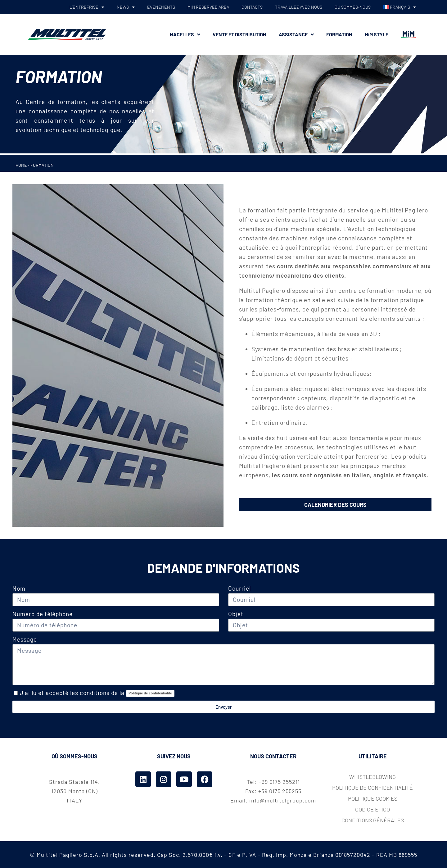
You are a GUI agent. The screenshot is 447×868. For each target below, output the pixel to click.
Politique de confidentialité (150, 693)
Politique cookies (373, 798)
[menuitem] (400, 7)
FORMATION (339, 34)
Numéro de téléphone (43, 614)
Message (25, 639)
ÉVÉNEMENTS (161, 7)
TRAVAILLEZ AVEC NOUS (299, 7)
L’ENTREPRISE (87, 7)
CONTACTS (252, 7)
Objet (236, 614)
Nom (19, 588)
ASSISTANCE (296, 34)
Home (21, 165)
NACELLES (185, 34)
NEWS (126, 7)
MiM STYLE (377, 34)
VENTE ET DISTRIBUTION (239, 34)
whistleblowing (372, 777)
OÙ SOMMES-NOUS (353, 7)
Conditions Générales (373, 820)
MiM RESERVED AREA (208, 7)
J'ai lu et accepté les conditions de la (97, 693)
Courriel (240, 588)
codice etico (372, 809)
